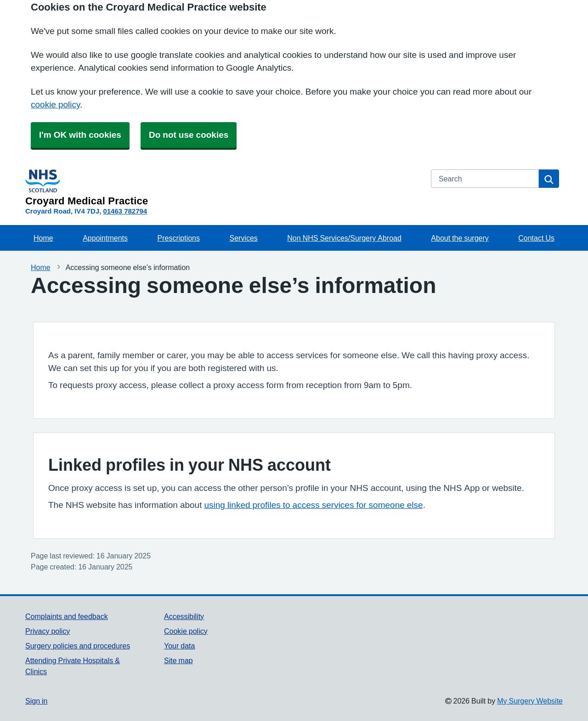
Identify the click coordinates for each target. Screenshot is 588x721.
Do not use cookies (189, 135)
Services (243, 238)
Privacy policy (48, 631)
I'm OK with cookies (80, 135)
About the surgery (460, 238)
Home (43, 238)
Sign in (36, 701)
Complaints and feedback (67, 616)
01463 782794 (125, 211)
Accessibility (184, 616)
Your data (179, 646)
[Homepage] (223, 188)
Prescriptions (179, 238)
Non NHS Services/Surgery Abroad (344, 238)
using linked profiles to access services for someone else (313, 505)
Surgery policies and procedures (78, 646)
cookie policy (55, 104)
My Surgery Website (530, 701)
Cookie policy (186, 631)
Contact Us (536, 238)
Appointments (105, 238)
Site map (178, 660)
